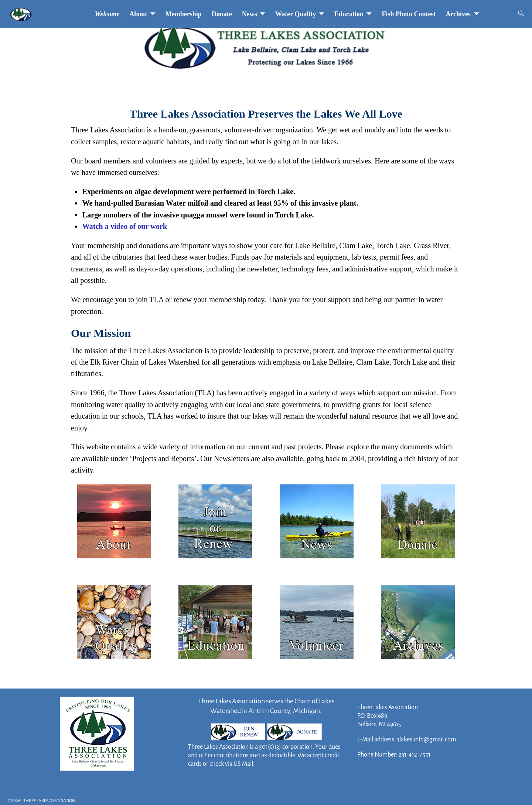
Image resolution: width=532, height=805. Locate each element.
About (138, 14)
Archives (458, 14)
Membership (184, 14)
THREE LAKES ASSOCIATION (49, 801)
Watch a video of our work (125, 226)
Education (349, 14)
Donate (222, 14)
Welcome (107, 14)
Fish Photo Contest (409, 14)
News (250, 14)
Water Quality (296, 14)
